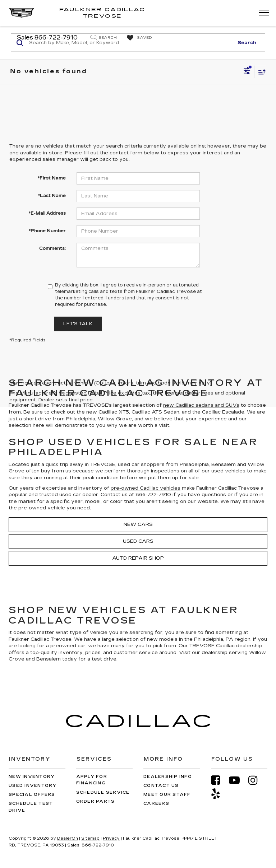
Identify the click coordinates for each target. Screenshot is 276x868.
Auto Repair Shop (138, 558)
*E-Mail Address (47, 213)
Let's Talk (78, 324)
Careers (156, 804)
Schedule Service (103, 792)
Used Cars (138, 541)
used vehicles (228, 471)
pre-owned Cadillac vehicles (146, 488)
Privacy (111, 838)
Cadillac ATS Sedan (155, 412)
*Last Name (52, 196)
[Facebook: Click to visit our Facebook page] (219, 780)
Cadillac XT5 (114, 412)
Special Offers (32, 795)
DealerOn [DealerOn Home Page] (68, 838)
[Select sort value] (260, 72)
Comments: (52, 248)
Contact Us (161, 786)
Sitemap (90, 838)
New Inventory (32, 777)
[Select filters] (247, 72)
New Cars (138, 524)
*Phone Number (47, 231)
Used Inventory (33, 786)
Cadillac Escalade (223, 412)
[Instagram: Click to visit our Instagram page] (257, 780)
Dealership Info (168, 777)
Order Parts (96, 801)
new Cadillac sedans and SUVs (201, 405)
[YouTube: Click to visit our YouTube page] (238, 780)
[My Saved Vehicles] (139, 38)
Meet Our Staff (167, 795)
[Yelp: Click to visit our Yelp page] (219, 794)
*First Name (52, 178)
